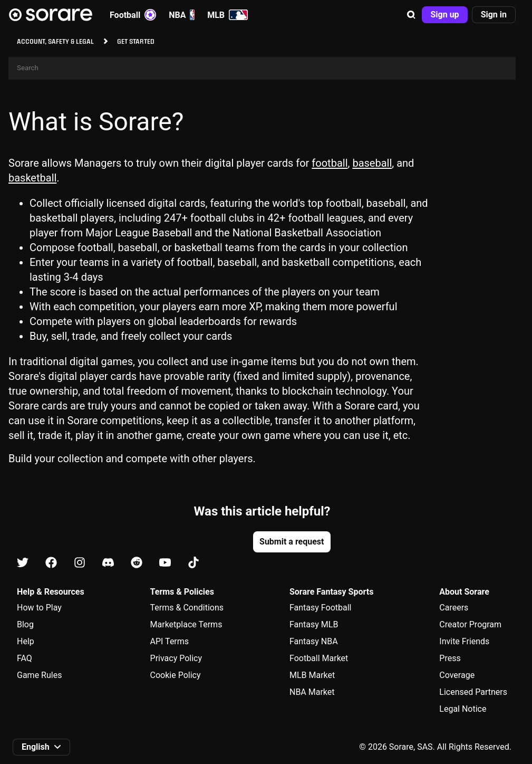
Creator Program (470, 624)
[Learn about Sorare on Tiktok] (194, 563)
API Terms (170, 641)
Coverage (457, 675)
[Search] (262, 68)
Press (450, 658)
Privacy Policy (176, 658)
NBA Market (312, 692)
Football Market (319, 658)
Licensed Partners (473, 692)
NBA (182, 15)
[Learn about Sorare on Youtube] (165, 563)
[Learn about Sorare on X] (23, 563)
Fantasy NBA (314, 641)
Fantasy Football (320, 608)
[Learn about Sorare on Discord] (108, 563)
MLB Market (312, 675)
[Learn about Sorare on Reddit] (137, 563)
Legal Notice (463, 709)
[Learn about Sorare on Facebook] (51, 563)
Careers (454, 608)
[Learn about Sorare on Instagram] (80, 563)
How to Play (39, 608)
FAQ (25, 658)
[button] (411, 15)
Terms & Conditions (187, 608)
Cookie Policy (176, 675)
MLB (228, 15)
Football (133, 15)
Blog (25, 624)
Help (26, 641)
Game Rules (39, 675)
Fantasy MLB (314, 624)
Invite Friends (464, 641)
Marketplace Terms (186, 624)
